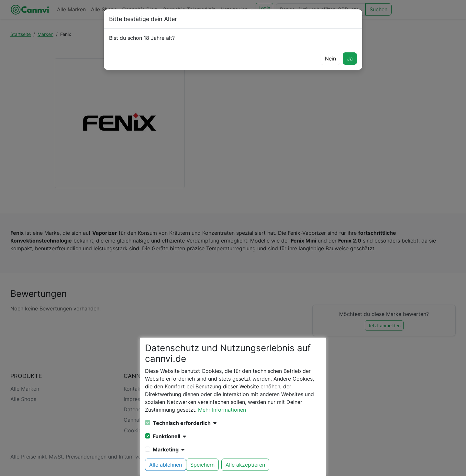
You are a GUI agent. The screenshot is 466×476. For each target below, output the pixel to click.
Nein (330, 59)
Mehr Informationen (222, 410)
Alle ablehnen (166, 465)
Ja (350, 59)
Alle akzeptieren (245, 465)
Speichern (202, 465)
